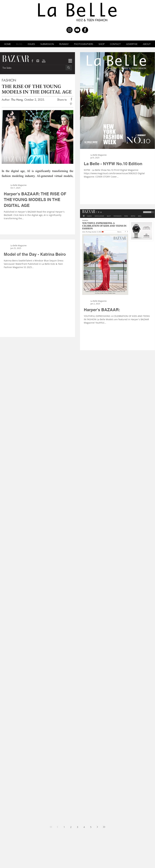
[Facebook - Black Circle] (85, 30)
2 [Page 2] (71, 827)
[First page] (51, 827)
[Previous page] (58, 827)
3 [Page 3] (77, 827)
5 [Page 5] (91, 827)
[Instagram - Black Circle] (70, 30)
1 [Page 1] (64, 827)
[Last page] (104, 827)
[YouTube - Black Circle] (77, 30)
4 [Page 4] (84, 827)
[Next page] (97, 827)
